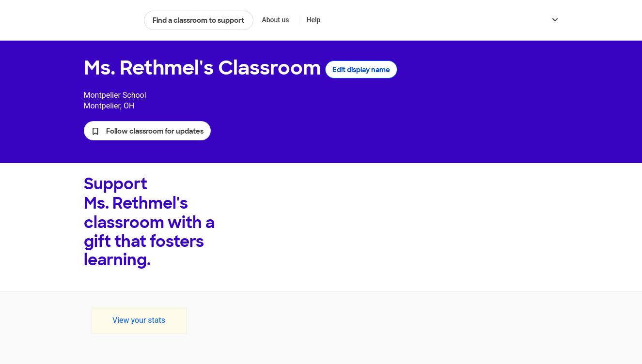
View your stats (139, 320)
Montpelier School (115, 95)
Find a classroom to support (198, 20)
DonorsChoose (110, 20)
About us (275, 20)
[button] (147, 131)
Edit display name (361, 70)
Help (313, 20)
